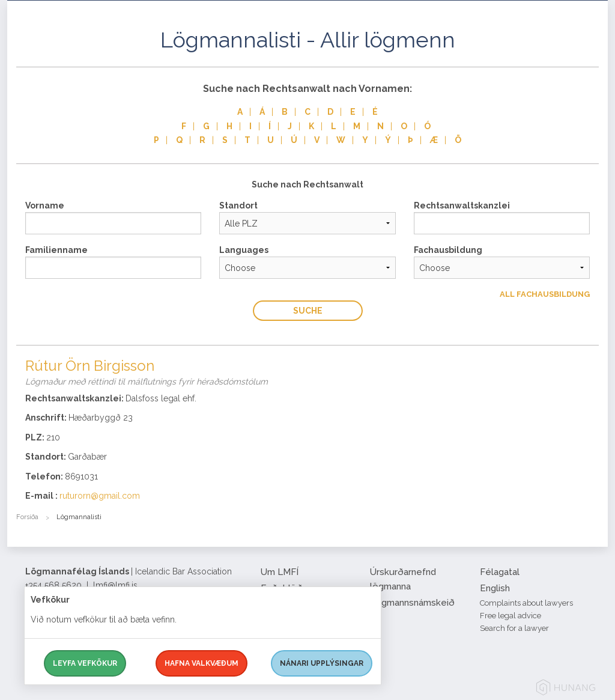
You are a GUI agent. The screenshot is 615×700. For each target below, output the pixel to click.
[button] (590, 53)
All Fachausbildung (545, 294)
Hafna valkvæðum (201, 663)
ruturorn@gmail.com (100, 496)
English (495, 588)
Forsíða (27, 517)
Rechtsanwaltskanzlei (462, 205)
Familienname (56, 250)
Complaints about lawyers (526, 603)
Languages (244, 250)
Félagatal (500, 572)
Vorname (45, 205)
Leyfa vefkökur (85, 663)
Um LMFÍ (280, 572)
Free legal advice (510, 616)
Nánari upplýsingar (322, 663)
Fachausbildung (448, 250)
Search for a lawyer (514, 628)
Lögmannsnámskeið (412, 603)
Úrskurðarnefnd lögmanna (403, 579)
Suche (308, 311)
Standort (238, 205)
